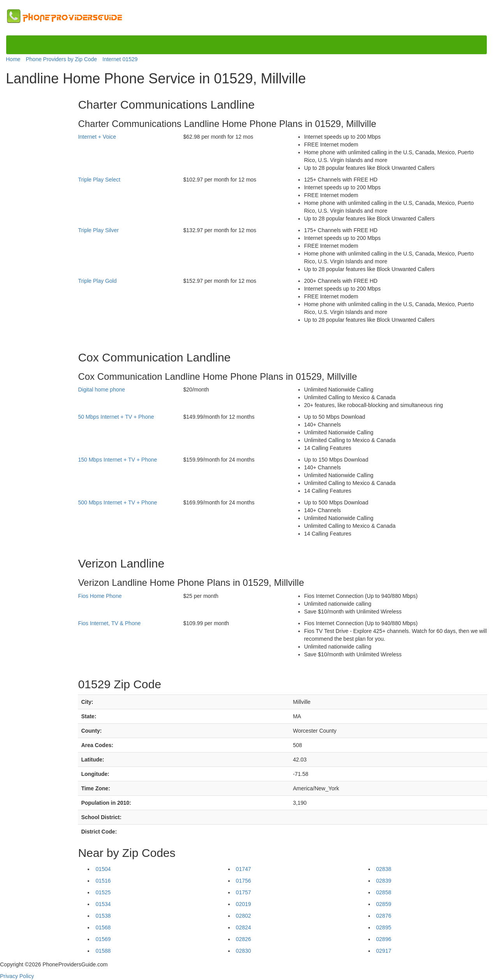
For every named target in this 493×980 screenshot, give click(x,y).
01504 (103, 869)
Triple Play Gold (97, 281)
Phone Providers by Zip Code (61, 59)
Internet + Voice (97, 137)
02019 (244, 904)
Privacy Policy (17, 976)
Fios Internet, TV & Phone (109, 623)
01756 (244, 881)
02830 (244, 951)
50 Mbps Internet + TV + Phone (116, 417)
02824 (244, 927)
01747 (244, 869)
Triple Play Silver (98, 230)
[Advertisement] (38, 207)
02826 (244, 939)
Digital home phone (101, 390)
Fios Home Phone (100, 596)
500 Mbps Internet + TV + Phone (117, 502)
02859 (384, 904)
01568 (103, 927)
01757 (244, 892)
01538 (103, 916)
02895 (384, 927)
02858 (384, 892)
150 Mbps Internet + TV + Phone (117, 460)
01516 (103, 881)
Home (13, 59)
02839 (384, 881)
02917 (384, 951)
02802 (244, 916)
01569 (103, 939)
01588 (103, 951)
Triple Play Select (99, 180)
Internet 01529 (120, 59)
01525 (103, 892)
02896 (384, 939)
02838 (384, 869)
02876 (384, 916)
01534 (103, 904)
